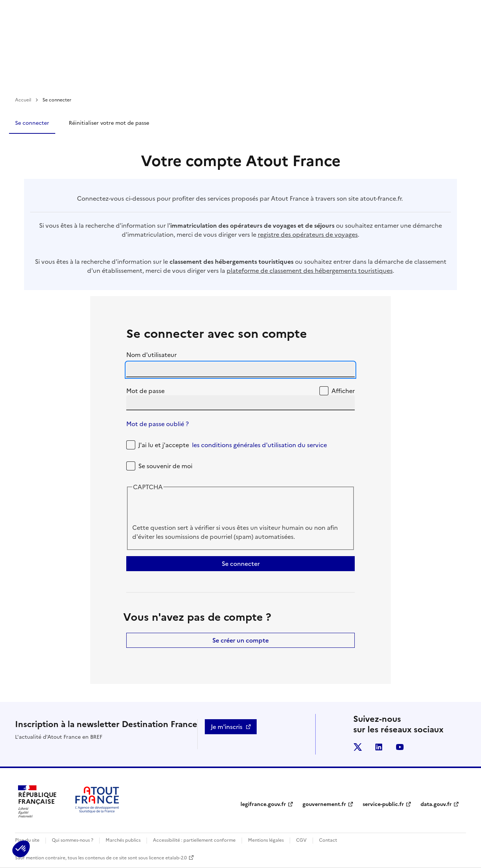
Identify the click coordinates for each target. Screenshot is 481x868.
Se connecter (32, 123)
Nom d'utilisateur (151, 355)
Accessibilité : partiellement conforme (194, 840)
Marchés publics (123, 840)
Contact (328, 840)
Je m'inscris (227, 727)
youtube (400, 747)
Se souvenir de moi (165, 466)
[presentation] (189, 508)
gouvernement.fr (324, 804)
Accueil (23, 100)
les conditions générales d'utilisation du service (259, 445)
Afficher (343, 391)
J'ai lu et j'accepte (233, 445)
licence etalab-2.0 (168, 858)
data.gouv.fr (436, 804)
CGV (301, 840)
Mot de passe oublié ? (157, 424)
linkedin (379, 747)
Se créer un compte (240, 640)
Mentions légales (266, 840)
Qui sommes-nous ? (73, 840)
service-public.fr (383, 804)
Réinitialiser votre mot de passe (109, 123)
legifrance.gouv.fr (263, 804)
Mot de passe (145, 391)
